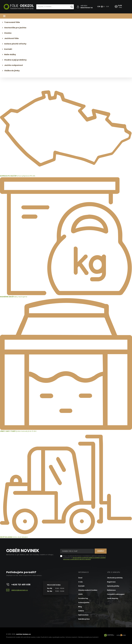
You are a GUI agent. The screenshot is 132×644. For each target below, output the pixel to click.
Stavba (8, 33)
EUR (108, 7)
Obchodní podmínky (115, 578)
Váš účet (84, 6)
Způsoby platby (113, 586)
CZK (99, 7)
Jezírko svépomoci (14, 65)
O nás (80, 582)
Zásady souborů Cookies (88, 590)
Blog (80, 607)
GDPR (80, 594)
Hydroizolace (83, 615)
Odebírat (101, 551)
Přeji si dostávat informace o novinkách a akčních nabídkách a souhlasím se (84, 558)
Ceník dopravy (113, 598)
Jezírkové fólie (11, 38)
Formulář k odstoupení (116, 594)
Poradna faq (83, 598)
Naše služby (10, 54)
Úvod (80, 578)
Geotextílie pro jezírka (15, 28)
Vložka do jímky (12, 71)
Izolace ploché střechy (15, 44)
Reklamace (111, 590)
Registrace (111, 582)
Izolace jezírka (84, 603)
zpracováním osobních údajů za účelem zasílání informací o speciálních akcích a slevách (84, 558)
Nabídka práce (84, 619)
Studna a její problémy (15, 60)
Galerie (81, 611)
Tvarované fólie (12, 22)
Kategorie (66, 16)
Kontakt (8, 49)
